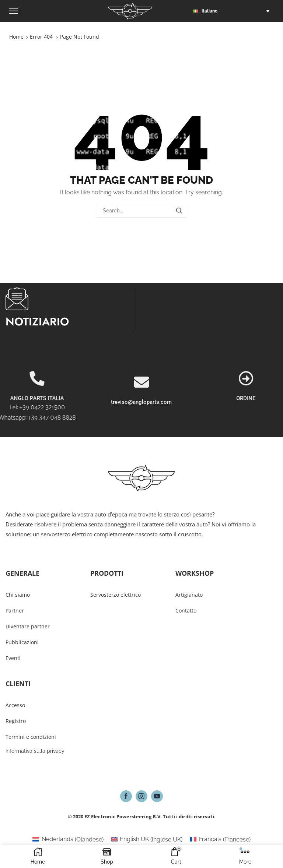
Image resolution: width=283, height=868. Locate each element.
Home (16, 37)
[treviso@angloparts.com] (141, 411)
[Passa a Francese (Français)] (220, 840)
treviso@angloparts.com (141, 431)
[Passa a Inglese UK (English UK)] (147, 840)
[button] (233, 11)
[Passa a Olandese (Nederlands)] (68, 840)
